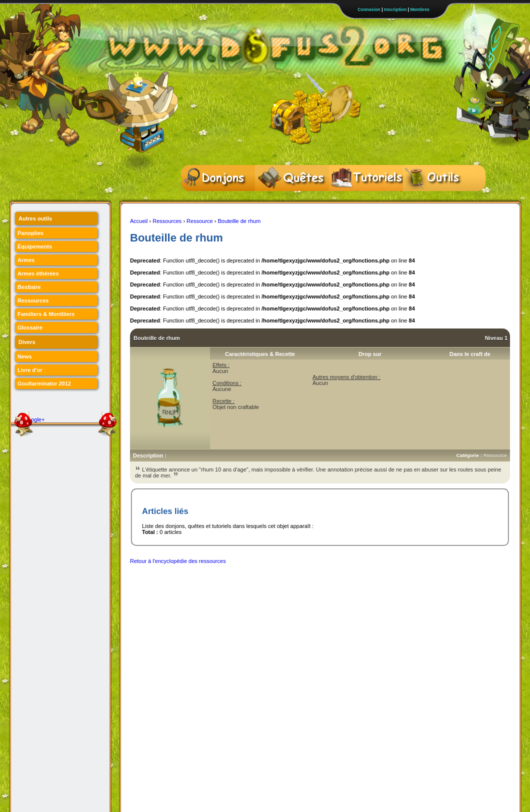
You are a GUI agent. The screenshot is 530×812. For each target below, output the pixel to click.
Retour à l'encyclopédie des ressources (178, 561)
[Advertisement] (312, 592)
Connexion (369, 9)
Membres (420, 9)
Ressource (200, 221)
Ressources (167, 221)
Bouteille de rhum (239, 221)
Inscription (395, 9)
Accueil (139, 221)
